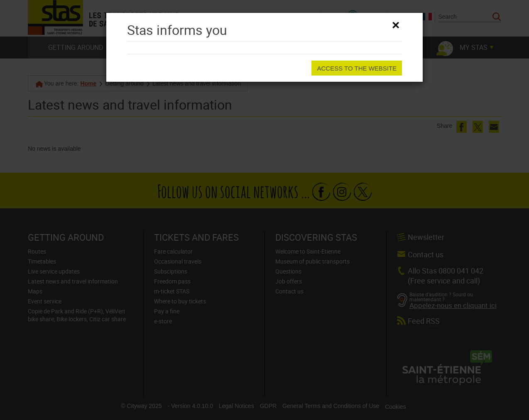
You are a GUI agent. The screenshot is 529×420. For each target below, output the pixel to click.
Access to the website (357, 68)
